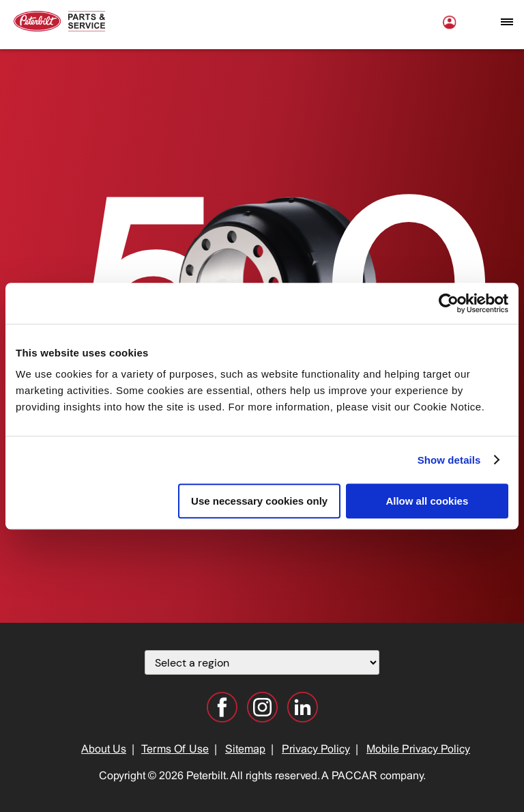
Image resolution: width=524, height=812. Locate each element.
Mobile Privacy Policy (418, 750)
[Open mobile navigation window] (507, 22)
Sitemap (245, 750)
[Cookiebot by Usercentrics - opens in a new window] (449, 303)
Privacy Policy (316, 750)
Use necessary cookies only (259, 501)
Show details (449, 460)
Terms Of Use (175, 750)
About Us (104, 750)
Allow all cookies (427, 501)
